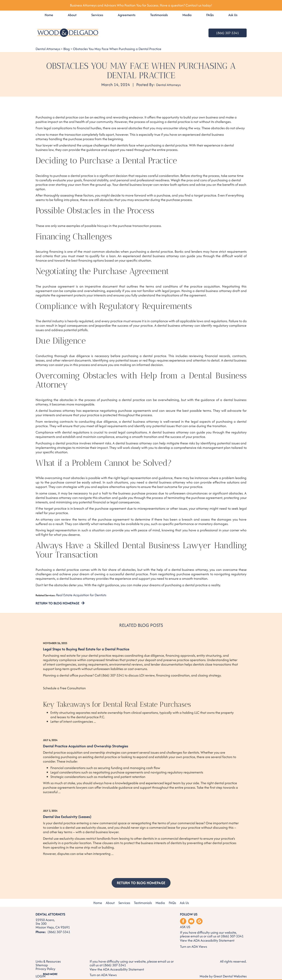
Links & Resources (48, 958)
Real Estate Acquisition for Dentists (81, 595)
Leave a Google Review (199, 918)
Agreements (127, 15)
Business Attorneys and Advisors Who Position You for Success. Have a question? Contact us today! (141, 5)
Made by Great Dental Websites (223, 972)
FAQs (210, 15)
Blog (67, 49)
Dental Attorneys (48, 49)
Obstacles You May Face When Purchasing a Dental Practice (117, 49)
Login (41, 972)
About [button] (72, 15)
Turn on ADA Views (193, 943)
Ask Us (233, 15)
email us (197, 932)
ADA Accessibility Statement (214, 937)
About (110, 899)
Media (160, 899)
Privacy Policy (45, 965)
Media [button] (187, 15)
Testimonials (159, 15)
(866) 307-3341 (228, 33)
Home (49, 15)
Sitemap (42, 961)
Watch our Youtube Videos (191, 918)
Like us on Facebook (183, 918)
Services (97, 15)
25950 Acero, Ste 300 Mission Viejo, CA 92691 (53, 920)
